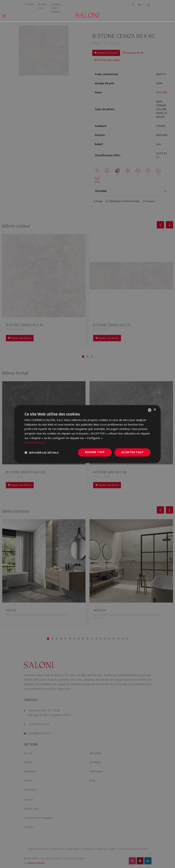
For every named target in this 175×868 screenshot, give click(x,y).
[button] (42, 453)
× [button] (155, 410)
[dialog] (87, 434)
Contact (30, 4)
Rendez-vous (43, 6)
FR (139, 5)
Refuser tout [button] (95, 452)
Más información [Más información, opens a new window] (35, 442)
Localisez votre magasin (56, 8)
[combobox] (150, 410)
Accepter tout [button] (132, 452)
